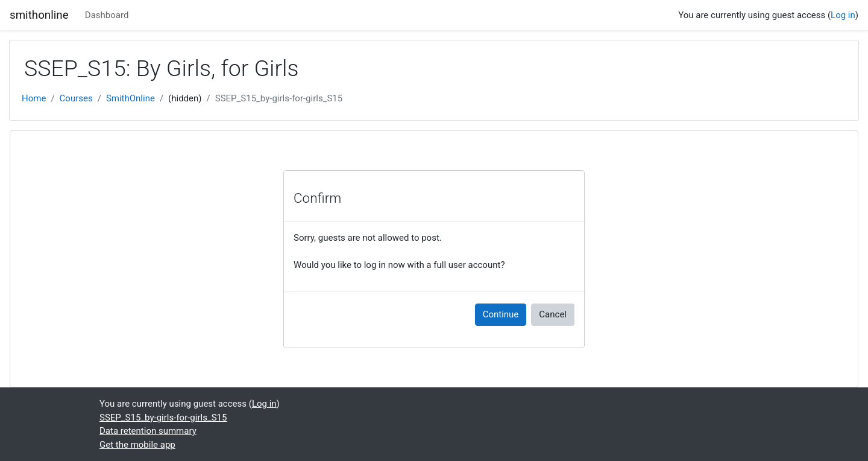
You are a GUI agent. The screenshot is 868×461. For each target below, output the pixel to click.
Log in (843, 15)
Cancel (553, 314)
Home (34, 98)
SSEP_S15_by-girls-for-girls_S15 (279, 98)
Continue (501, 314)
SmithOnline (131, 98)
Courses (76, 98)
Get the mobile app (137, 445)
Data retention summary (148, 431)
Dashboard (107, 15)
